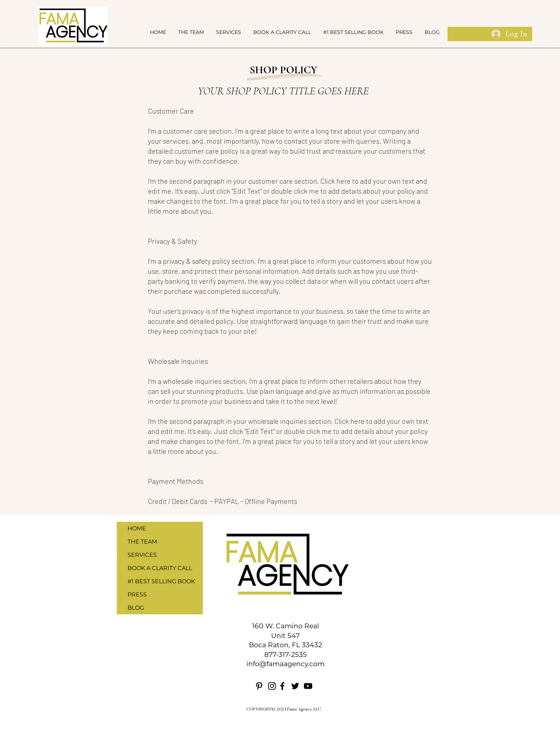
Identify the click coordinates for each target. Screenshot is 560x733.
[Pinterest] (259, 686)
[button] (229, 32)
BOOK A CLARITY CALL (160, 568)
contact (296, 141)
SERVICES (142, 555)
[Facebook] (282, 686)
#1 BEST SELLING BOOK (161, 581)
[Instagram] (272, 686)
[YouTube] (308, 686)
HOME (137, 528)
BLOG (136, 608)
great (259, 151)
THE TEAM (142, 542)
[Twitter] (295, 686)
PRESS (137, 595)
